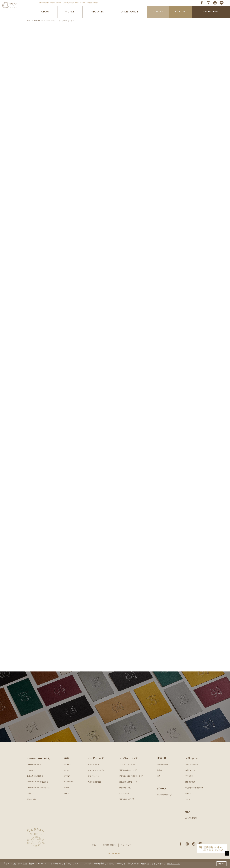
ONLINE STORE (211, 12)
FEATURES (97, 12)
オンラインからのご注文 (96, 776)
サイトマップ (127, 851)
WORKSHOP (69, 787)
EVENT (67, 782)
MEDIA (67, 799)
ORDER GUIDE (129, 12)
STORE (181, 12)
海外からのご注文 (94, 787)
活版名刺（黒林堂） (126, 787)
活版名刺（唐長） (125, 793)
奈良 (158, 782)
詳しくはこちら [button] (175, 863)
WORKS (70, 12)
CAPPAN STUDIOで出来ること (39, 793)
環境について (32, 799)
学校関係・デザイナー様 (193, 793)
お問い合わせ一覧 (191, 770)
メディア (187, 805)
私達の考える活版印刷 (36, 782)
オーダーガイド (93, 770)
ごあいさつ (31, 776)
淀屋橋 (159, 776)
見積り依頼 (188, 782)
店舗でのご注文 (93, 782)
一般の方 (187, 799)
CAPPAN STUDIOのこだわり (39, 787)
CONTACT (158, 12)
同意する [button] (221, 863)
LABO (66, 793)
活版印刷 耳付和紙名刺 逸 (130, 782)
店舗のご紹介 (32, 805)
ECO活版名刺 (124, 799)
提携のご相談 (189, 787)
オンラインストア (125, 770)
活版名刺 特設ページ (126, 776)
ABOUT (45, 12)
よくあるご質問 (190, 823)
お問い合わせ (189, 776)
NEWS (67, 776)
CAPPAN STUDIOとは (36, 770)
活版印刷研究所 (124, 805)
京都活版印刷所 (162, 770)
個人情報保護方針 (110, 851)
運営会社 (94, 851)
